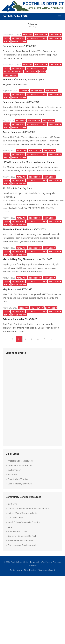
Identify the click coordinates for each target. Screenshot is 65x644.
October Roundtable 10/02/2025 (20, 46)
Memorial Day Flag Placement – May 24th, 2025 (27, 259)
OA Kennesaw (14, 470)
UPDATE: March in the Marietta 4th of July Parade (29, 162)
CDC (10, 527)
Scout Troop (18, 42)
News (6, 42)
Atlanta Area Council (47, 570)
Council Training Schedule (20, 484)
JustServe (12, 504)
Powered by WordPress (40, 562)
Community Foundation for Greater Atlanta (28, 508)
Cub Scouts (18, 38)
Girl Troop (54, 38)
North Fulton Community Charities (24, 522)
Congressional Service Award (22, 545)
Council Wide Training (18, 479)
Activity (27, 35)
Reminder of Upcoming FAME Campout (23, 79)
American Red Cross (17, 531)
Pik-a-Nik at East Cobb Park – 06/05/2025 (24, 229)
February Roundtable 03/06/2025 (20, 319)
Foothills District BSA (15, 16)
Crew (6, 38)
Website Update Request (20, 461)
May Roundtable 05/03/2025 (18, 289)
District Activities (36, 38)
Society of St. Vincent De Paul (22, 536)
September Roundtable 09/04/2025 (21, 102)
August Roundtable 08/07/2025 (19, 132)
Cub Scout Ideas (15, 518)
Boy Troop (54, 35)
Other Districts (30, 570)
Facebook (12, 474)
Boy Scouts (40, 35)
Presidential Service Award (21, 540)
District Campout (12, 72)
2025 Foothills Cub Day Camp (18, 188)
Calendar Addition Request (21, 465)
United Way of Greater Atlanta (22, 513)
